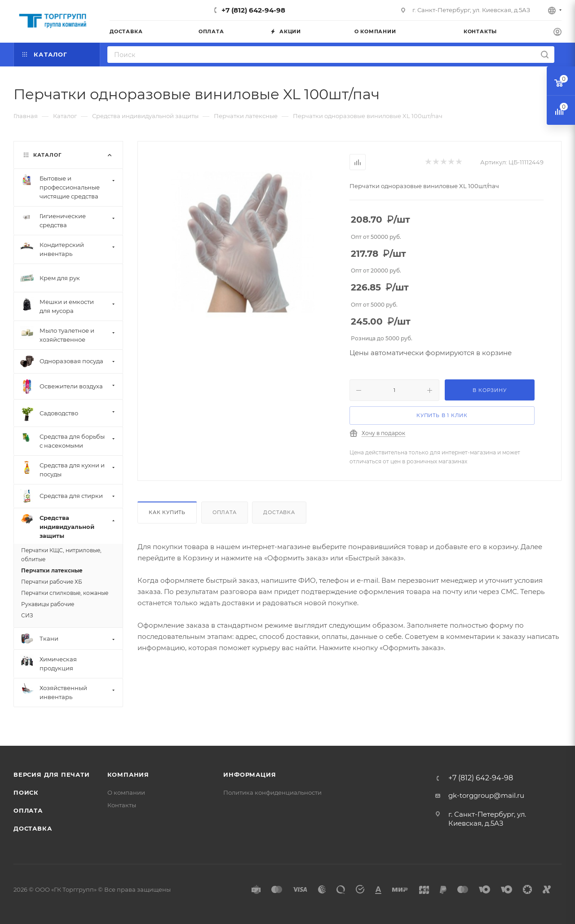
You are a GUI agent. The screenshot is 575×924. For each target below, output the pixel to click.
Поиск (26, 792)
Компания (128, 774)
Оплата (225, 512)
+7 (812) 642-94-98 (253, 10)
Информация (250, 774)
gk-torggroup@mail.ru (486, 795)
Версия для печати (52, 774)
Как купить (167, 512)
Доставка (279, 512)
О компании (126, 792)
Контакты (122, 805)
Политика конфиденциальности (272, 792)
